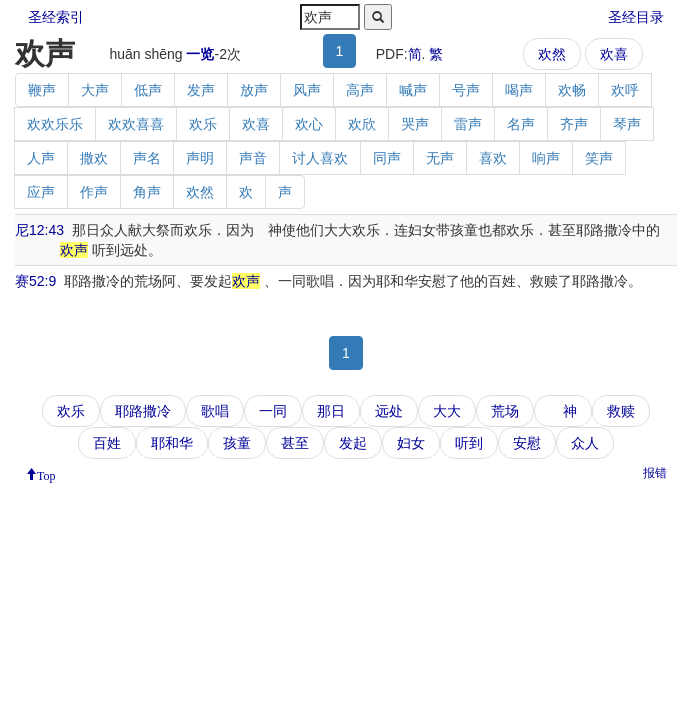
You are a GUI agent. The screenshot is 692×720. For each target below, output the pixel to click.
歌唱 (215, 411)
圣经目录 (636, 17)
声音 (253, 158)
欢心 (309, 124)
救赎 (621, 411)
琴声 (627, 124)
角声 (147, 192)
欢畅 (572, 90)
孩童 (237, 443)
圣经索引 (56, 17)
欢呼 (625, 90)
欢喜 (614, 54)
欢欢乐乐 (55, 124)
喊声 (413, 90)
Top (46, 474)
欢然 (552, 54)
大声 (95, 90)
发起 (353, 443)
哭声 (415, 124)
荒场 (505, 411)
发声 (201, 90)
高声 (360, 90)
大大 (447, 411)
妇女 (411, 443)
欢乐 (203, 124)
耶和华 (172, 443)
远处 (389, 411)
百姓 (107, 443)
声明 (200, 158)
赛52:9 (35, 281)
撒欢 (94, 158)
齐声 (574, 124)
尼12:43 (39, 230)
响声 (546, 158)
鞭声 (42, 90)
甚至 (295, 443)
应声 (41, 192)
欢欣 (362, 124)
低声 (148, 90)
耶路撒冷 (143, 411)
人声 (41, 158)
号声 (466, 90)
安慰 (527, 443)
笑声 (599, 158)
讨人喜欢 (320, 158)
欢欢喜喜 (136, 124)
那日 (331, 411)
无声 (440, 158)
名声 (521, 124)
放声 (254, 90)
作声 (94, 192)
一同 (273, 411)
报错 (655, 473)
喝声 (519, 90)
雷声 (468, 124)
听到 (469, 443)
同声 (387, 158)
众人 (585, 443)
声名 (147, 158)
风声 (307, 90)
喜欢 (493, 158)
